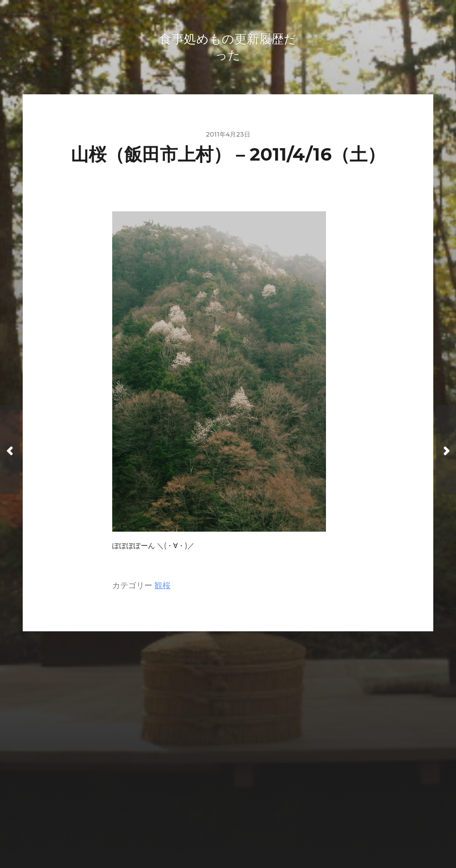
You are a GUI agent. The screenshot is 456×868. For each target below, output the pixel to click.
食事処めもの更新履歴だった (245, 808)
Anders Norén (246, 829)
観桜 (163, 587)
